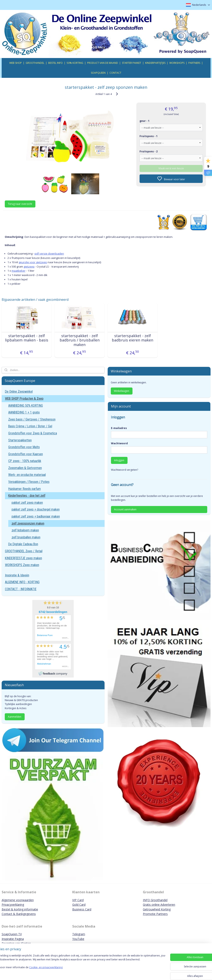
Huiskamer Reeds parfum (25, 489)
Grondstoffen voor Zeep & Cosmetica (33, 433)
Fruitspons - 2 (149, 151)
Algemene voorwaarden (18, 900)
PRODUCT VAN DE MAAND (103, 63)
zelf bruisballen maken (26, 537)
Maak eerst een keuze (171, 168)
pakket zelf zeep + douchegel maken (36, 509)
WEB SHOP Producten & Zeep (24, 399)
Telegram (79, 934)
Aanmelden (15, 717)
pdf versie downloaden (49, 254)
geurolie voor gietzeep (33, 262)
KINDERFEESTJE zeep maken (23, 558)
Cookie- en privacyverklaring (59, 971)
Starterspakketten (20, 440)
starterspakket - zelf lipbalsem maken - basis (27, 338)
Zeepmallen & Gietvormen (25, 468)
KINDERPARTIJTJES (155, 63)
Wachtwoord (119, 443)
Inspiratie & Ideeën (17, 575)
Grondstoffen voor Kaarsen (26, 454)
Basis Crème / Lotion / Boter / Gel (30, 426)
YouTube (78, 939)
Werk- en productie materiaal (27, 475)
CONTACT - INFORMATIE (21, 589)
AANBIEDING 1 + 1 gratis (24, 412)
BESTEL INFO (55, 63)
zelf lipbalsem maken (25, 530)
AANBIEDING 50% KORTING (26, 406)
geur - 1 (145, 121)
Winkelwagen (122, 391)
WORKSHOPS (177, 63)
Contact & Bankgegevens (19, 914)
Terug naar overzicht (20, 204)
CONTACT (115, 73)
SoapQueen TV (12, 934)
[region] (79, 966)
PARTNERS (194, 63)
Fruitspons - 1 (149, 136)
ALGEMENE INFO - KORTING (22, 582)
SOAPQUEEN (98, 73)
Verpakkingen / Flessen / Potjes (29, 482)
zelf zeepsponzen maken (28, 523)
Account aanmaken (125, 509)
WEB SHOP (16, 63)
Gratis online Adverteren (159, 905)
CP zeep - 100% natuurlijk (25, 461)
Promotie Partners (155, 914)
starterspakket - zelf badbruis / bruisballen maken (80, 340)
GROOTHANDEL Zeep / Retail (24, 551)
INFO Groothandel (155, 900)
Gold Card (79, 905)
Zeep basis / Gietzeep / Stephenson (32, 419)
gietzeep (29, 266)
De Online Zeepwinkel (19, 392)
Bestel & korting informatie (20, 909)
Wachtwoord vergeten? (125, 470)
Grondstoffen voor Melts (24, 447)
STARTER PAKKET (132, 63)
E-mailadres (119, 428)
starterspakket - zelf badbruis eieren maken (132, 338)
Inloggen (119, 460)
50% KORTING (75, 63)
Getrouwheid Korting (157, 909)
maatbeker (19, 271)
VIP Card (78, 900)
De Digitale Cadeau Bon (23, 544)
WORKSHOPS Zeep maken (22, 565)
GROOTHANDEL (35, 63)
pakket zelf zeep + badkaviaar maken (36, 516)
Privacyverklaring (13, 905)
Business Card (82, 909)
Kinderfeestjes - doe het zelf (27, 496)
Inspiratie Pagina (13, 939)
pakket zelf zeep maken (27, 503)
